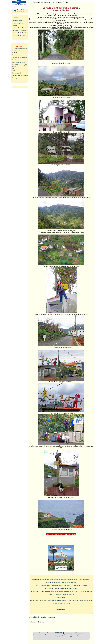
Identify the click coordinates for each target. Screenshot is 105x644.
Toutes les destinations (20, 48)
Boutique (15, 78)
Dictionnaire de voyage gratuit (20, 66)
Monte (64, 583)
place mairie (73, 580)
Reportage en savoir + (20, 30)
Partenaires (68, 633)
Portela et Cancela (80, 585)
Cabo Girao (47, 600)
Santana (43, 585)
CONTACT (59, 633)
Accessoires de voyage (20, 75)
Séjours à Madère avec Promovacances (42, 617)
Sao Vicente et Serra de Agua (53, 588)
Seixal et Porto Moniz (71, 588)
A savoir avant (17, 20)
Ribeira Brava (57, 600)
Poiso (38, 585)
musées (49, 583)
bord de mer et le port (47, 580)
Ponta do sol (67, 600)
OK (71, 637)
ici (62, 635)
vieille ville (65, 580)
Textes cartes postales (20, 57)
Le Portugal (61, 609)
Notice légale (79, 633)
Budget (15, 25)
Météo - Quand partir (20, 28)
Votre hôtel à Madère (20, 33)
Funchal (36, 580)
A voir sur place (18, 23)
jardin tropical (71, 583)
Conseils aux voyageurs (17, 52)
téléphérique (56, 583)
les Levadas (61, 597)
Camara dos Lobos (37, 600)
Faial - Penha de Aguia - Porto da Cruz (60, 585)
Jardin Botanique (84, 580)
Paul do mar (82, 600)
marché (58, 580)
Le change (16, 60)
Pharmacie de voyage (20, 62)
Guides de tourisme (19, 35)
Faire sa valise (17, 55)
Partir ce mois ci (18, 73)
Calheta (74, 600)
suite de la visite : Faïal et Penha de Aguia (61, 534)
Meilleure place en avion (18, 70)
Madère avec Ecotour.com (37, 622)
